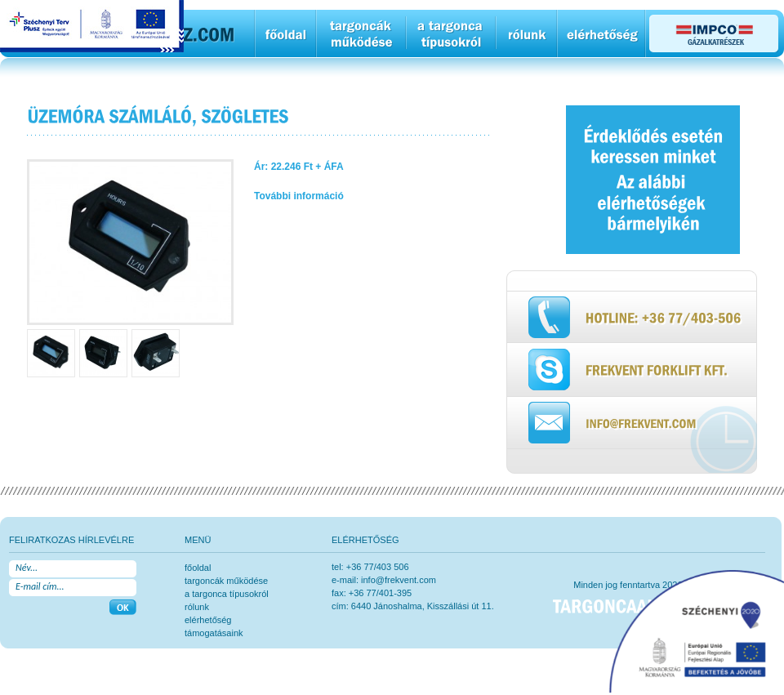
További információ (299, 196)
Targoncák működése (226, 581)
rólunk (197, 607)
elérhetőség (208, 620)
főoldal (198, 568)
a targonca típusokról (227, 594)
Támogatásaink (214, 633)
